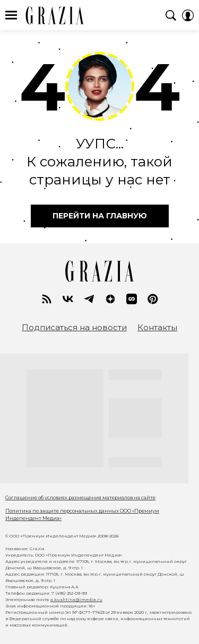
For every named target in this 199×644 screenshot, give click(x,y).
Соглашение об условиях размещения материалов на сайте (80, 497)
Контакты (157, 328)
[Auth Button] (188, 15)
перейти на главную (100, 216)
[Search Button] (171, 15)
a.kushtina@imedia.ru (76, 599)
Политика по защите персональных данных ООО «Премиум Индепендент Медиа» (82, 514)
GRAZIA (55, 15)
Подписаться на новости (74, 328)
